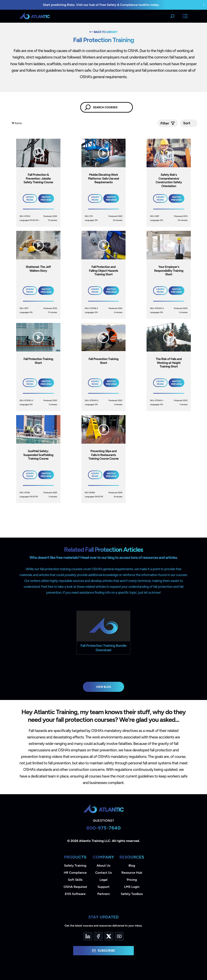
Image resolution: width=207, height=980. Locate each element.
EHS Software (75, 894)
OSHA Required (75, 887)
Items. (17, 123)
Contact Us (103, 873)
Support (103, 887)
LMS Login (132, 887)
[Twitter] (109, 936)
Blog (132, 865)
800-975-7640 (104, 828)
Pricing (132, 880)
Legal (104, 880)
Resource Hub (132, 873)
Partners (104, 894)
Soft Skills (75, 880)
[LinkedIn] (88, 936)
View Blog (104, 687)
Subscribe (103, 951)
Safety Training (75, 865)
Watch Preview (46, 198)
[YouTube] (119, 936)
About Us (103, 865)
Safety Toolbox (132, 894)
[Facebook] (98, 936)
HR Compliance (75, 873)
